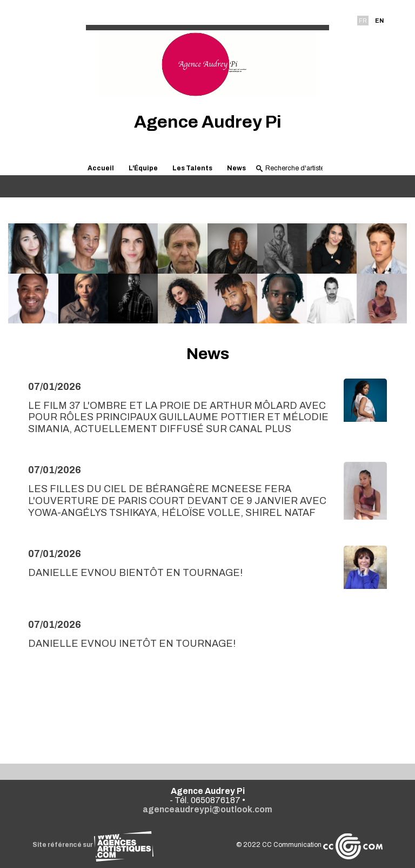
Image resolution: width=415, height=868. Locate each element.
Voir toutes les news (208, 713)
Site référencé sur (93, 845)
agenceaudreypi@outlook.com (207, 809)
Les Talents (192, 168)
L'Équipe (143, 168)
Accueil (101, 168)
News (236, 168)
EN (379, 21)
